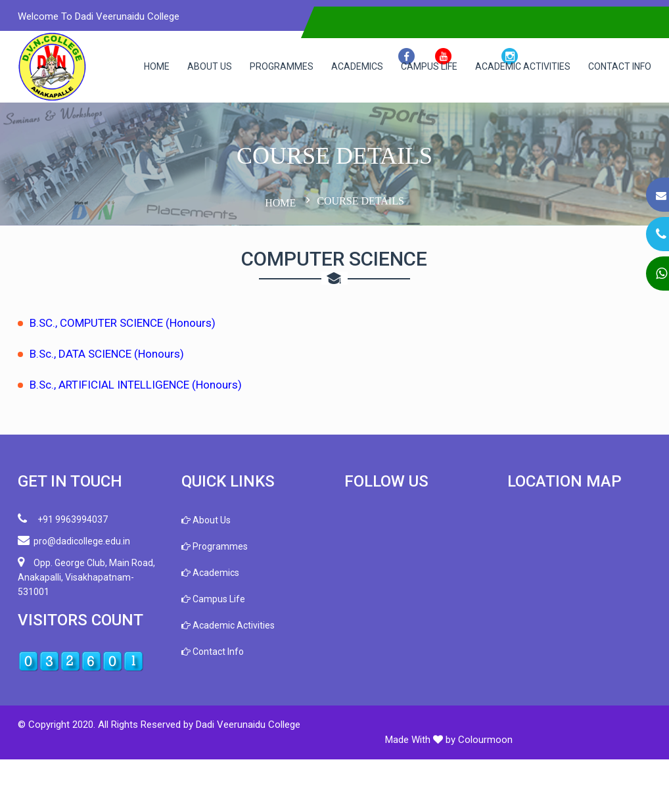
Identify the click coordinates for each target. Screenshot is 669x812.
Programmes (272, 66)
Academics (347, 66)
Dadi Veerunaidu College (259, 792)
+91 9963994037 (74, 586)
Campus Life (419, 66)
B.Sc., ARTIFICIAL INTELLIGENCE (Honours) (147, 452)
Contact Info (166, 138)
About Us (200, 66)
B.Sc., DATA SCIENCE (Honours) (118, 421)
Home (147, 66)
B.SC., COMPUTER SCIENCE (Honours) (134, 391)
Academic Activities (513, 66)
